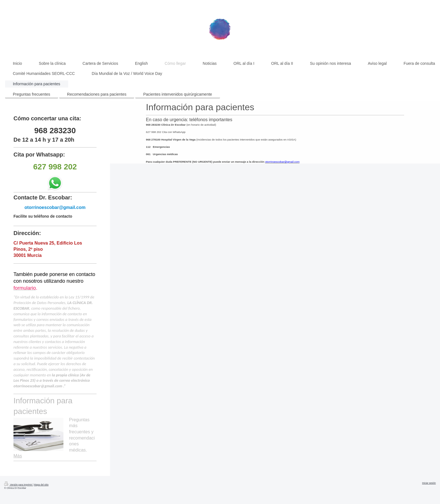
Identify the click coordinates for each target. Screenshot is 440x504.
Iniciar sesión (429, 483)
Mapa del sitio (41, 485)
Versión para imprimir (19, 485)
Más (18, 456)
